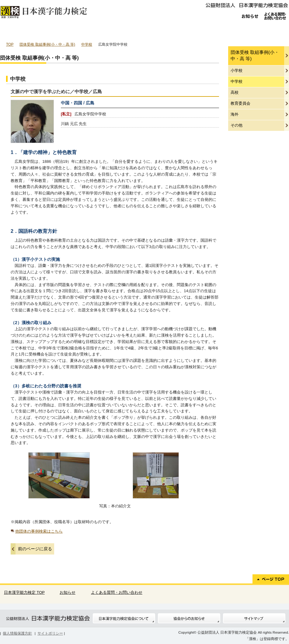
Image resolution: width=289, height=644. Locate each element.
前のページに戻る (35, 549)
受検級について (185, 32)
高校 (235, 92)
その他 (237, 125)
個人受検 (21, 32)
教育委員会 (240, 103)
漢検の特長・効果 (144, 32)
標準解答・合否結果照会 (227, 32)
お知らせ (68, 592)
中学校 (87, 44)
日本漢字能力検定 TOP (24, 592)
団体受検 (62, 32)
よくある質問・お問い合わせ (117, 592)
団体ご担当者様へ (103, 32)
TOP (10, 44)
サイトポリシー (50, 633)
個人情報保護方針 (17, 633)
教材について (268, 32)
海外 (235, 114)
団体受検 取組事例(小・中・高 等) (47, 44)
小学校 (237, 70)
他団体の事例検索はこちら (37, 531)
